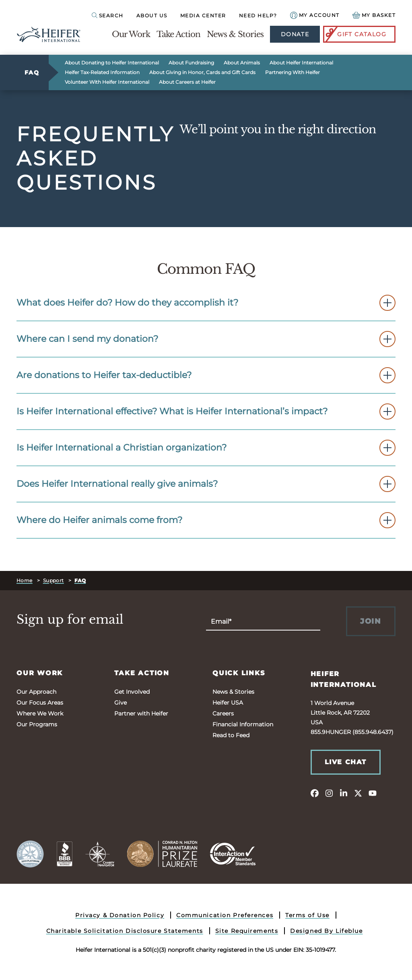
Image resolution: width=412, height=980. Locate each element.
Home (25, 580)
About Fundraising (191, 63)
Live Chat (346, 762)
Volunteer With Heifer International (107, 82)
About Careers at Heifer (187, 82)
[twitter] (358, 793)
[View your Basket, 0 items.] (374, 15)
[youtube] (373, 793)
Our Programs (37, 724)
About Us (152, 16)
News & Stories (235, 34)
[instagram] (329, 793)
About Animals (242, 63)
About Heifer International (301, 63)
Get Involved (132, 692)
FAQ (32, 72)
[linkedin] (344, 793)
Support (54, 580)
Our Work (131, 34)
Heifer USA (228, 703)
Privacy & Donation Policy (120, 915)
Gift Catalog (355, 34)
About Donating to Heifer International (112, 63)
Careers (223, 713)
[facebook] (315, 793)
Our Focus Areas (40, 703)
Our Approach (36, 692)
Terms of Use (307, 915)
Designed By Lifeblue (326, 931)
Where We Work (40, 713)
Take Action (178, 34)
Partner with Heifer (141, 713)
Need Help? (258, 16)
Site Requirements (247, 931)
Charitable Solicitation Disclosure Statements (125, 931)
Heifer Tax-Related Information (102, 72)
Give (121, 703)
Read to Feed (231, 735)
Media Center (203, 16)
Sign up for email (70, 620)
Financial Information (243, 724)
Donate (295, 34)
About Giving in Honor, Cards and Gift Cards (202, 72)
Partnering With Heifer (293, 72)
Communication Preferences (225, 915)
